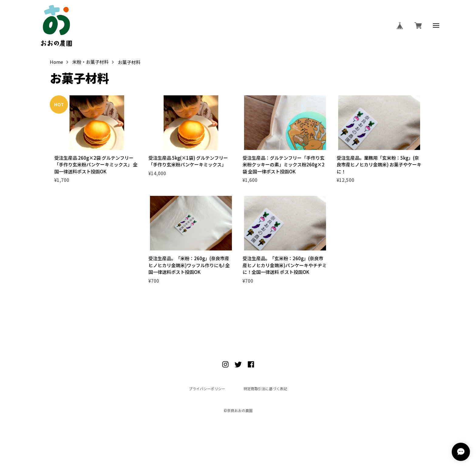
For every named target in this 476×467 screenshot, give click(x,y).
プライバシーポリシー (207, 389)
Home (56, 62)
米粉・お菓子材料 (90, 62)
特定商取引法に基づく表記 (265, 389)
